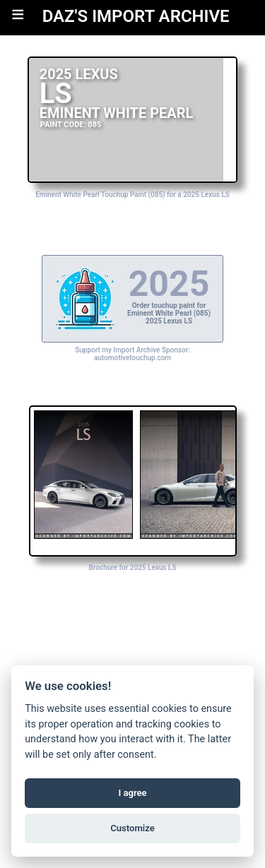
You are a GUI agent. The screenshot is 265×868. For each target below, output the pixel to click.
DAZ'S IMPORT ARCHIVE (136, 16)
